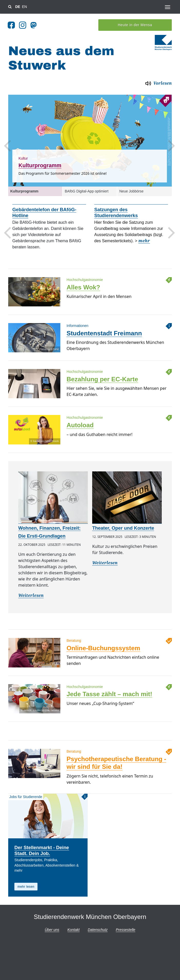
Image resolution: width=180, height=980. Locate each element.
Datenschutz (98, 928)
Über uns (52, 928)
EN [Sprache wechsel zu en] (25, 7)
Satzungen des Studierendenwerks (116, 211)
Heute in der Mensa (135, 23)
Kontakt (74, 928)
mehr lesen (26, 885)
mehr (144, 239)
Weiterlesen (31, 594)
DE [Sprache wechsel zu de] (18, 7)
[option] (90, 139)
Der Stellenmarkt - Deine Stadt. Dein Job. (42, 849)
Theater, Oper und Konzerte (123, 526)
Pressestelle (126, 928)
